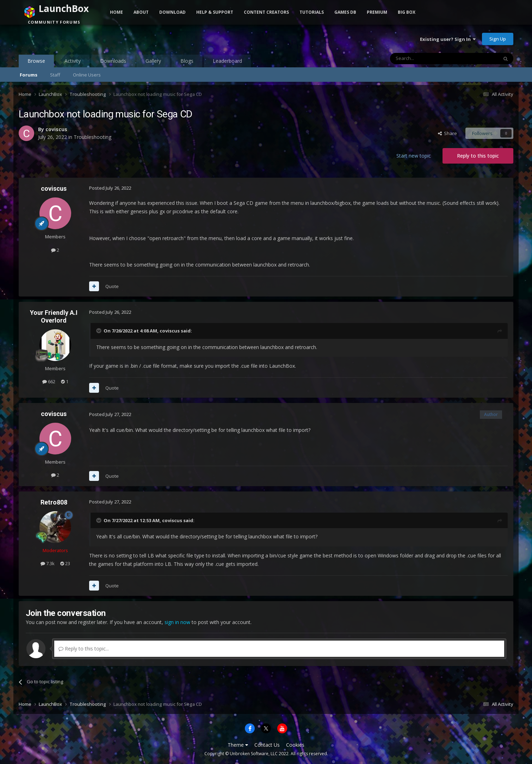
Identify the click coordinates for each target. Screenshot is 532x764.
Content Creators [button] (266, 12)
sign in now (177, 622)
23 (65, 563)
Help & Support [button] (215, 12)
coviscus (56, 129)
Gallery (153, 61)
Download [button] (172, 12)
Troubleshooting (92, 137)
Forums (29, 75)
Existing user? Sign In (448, 39)
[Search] (427, 59)
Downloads (113, 61)
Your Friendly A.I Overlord (54, 316)
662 (49, 381)
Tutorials (312, 12)
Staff (55, 75)
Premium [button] (377, 12)
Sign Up (498, 39)
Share (447, 133)
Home (116, 12)
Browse (36, 62)
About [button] (141, 12)
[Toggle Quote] (99, 331)
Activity (73, 61)
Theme (238, 745)
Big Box (407, 12)
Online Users (87, 75)
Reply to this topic (478, 156)
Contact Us (267, 745)
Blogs (187, 61)
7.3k (48, 563)
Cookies (295, 745)
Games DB (345, 12)
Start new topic (414, 156)
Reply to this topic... (84, 649)
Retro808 (54, 502)
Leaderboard (227, 61)
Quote (112, 286)
